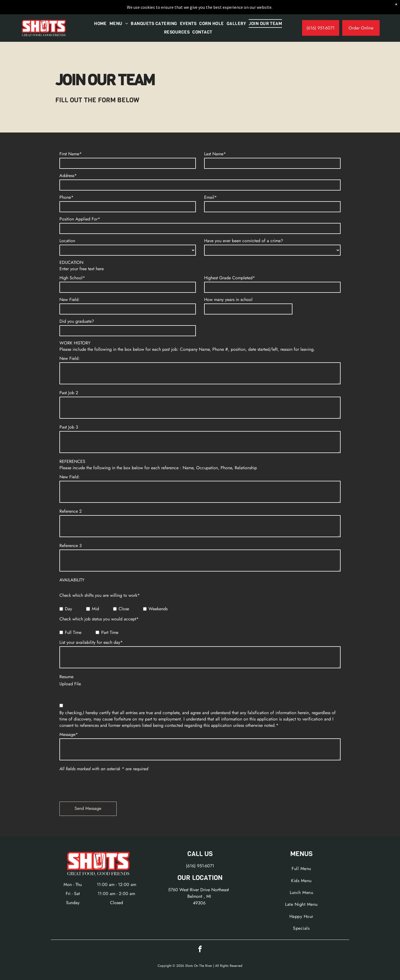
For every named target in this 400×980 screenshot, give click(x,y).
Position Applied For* (80, 219)
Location (67, 241)
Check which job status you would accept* (99, 619)
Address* (68, 176)
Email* (210, 197)
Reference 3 (71, 546)
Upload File (70, 684)
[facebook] (200, 950)
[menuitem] (100, 24)
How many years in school (228, 299)
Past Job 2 (69, 393)
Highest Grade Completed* (230, 278)
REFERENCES (72, 461)
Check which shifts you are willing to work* (100, 595)
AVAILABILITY (72, 580)
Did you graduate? (77, 321)
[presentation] (101, 785)
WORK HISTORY (75, 343)
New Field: (70, 299)
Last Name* (215, 154)
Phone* (66, 197)
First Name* (71, 154)
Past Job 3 (69, 427)
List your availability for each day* (91, 642)
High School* (72, 278)
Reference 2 (71, 511)
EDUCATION (71, 262)
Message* (69, 734)
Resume (66, 677)
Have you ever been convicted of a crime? (244, 241)
